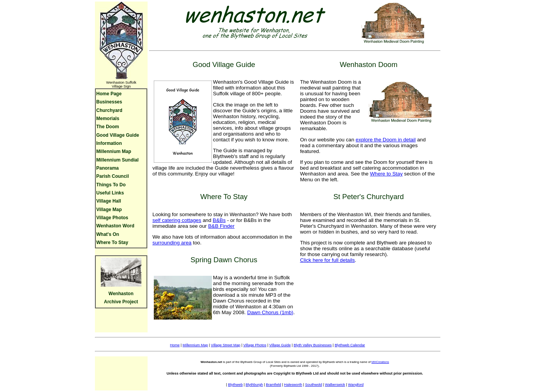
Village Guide (280, 345)
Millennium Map (114, 151)
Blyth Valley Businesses (313, 345)
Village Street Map (225, 345)
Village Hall (109, 201)
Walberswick (335, 385)
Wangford (356, 385)
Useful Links (110, 193)
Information (109, 143)
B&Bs (219, 220)
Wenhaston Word (115, 226)
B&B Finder (221, 226)
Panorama (108, 168)
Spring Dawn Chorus (224, 260)
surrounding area (172, 243)
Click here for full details (327, 260)
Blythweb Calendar (350, 345)
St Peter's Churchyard (368, 197)
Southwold (314, 385)
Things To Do (111, 185)
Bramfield (273, 385)
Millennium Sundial (118, 160)
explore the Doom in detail (386, 140)
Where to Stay (386, 174)
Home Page (109, 94)
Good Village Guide (118, 135)
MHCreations (380, 362)
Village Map (109, 210)
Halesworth (293, 385)
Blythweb (236, 385)
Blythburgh (254, 385)
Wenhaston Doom (369, 64)
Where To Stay (112, 242)
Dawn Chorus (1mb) (270, 312)
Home (175, 345)
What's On (108, 234)
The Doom (108, 127)
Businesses (109, 102)
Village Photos (112, 218)
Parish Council (113, 176)
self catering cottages (177, 220)
